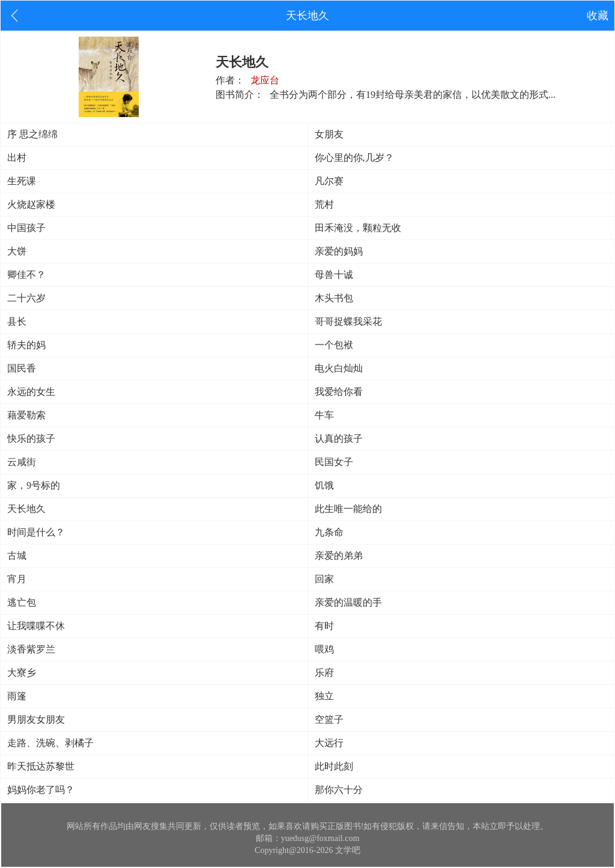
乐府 (324, 673)
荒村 (324, 204)
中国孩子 (26, 228)
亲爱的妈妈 (339, 251)
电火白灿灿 (339, 368)
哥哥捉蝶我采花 (348, 321)
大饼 (17, 251)
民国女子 (334, 462)
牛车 (324, 415)
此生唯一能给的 (348, 509)
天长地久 (26, 509)
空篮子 (329, 719)
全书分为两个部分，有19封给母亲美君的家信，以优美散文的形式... (413, 95)
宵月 (17, 579)
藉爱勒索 (26, 415)
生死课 (22, 181)
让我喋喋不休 (36, 626)
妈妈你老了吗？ (41, 790)
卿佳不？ (26, 275)
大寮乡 (22, 673)
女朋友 (329, 134)
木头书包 (334, 298)
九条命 (329, 532)
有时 (324, 626)
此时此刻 (334, 766)
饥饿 (324, 485)
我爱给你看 (339, 392)
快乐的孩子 (31, 439)
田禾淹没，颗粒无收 (358, 228)
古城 (17, 556)
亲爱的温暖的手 (348, 602)
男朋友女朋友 (36, 719)
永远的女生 (31, 392)
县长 (17, 321)
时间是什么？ (36, 532)
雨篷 (17, 696)
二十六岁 (26, 298)
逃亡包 (22, 602)
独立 (324, 696)
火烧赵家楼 (31, 204)
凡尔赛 (329, 181)
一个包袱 (334, 345)
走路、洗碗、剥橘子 (50, 743)
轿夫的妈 (26, 345)
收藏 (598, 16)
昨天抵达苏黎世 (41, 766)
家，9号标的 (34, 485)
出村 (17, 158)
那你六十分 (339, 790)
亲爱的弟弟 (339, 556)
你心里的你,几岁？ (354, 158)
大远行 (329, 743)
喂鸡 (324, 649)
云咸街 (22, 462)
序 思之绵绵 (32, 134)
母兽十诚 (334, 275)
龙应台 (265, 80)
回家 (324, 579)
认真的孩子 (339, 439)
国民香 (22, 368)
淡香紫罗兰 (31, 649)
